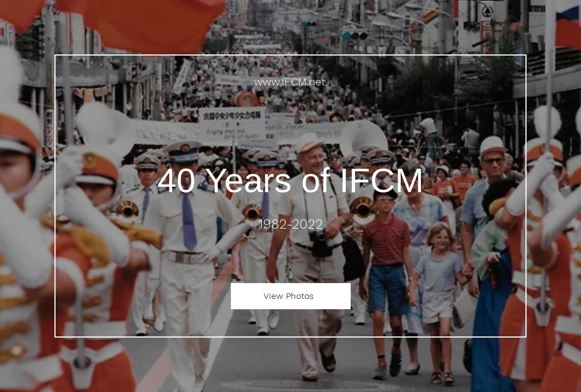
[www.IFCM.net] (291, 82)
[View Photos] (291, 296)
